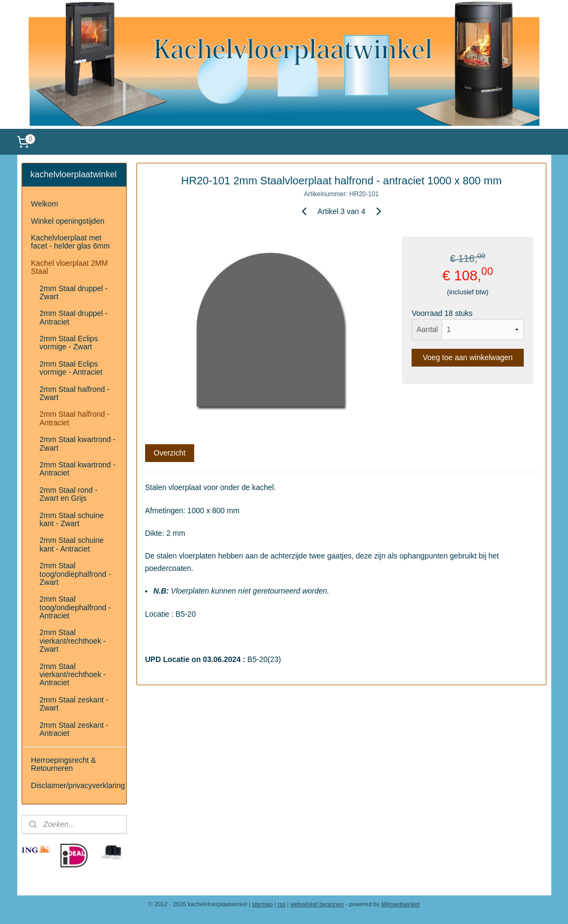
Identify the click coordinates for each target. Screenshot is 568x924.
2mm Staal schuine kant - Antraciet (71, 544)
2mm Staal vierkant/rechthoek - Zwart (73, 641)
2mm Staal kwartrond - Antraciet (77, 469)
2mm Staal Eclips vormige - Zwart (69, 343)
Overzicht (169, 453)
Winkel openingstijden (67, 221)
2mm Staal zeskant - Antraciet (74, 729)
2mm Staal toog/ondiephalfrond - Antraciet (75, 607)
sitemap (262, 904)
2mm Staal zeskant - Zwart (74, 704)
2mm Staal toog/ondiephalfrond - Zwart (75, 574)
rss (282, 904)
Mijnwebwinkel (401, 904)
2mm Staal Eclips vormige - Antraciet (71, 368)
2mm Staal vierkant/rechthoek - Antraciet (73, 675)
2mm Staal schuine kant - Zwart (71, 519)
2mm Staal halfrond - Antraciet (74, 418)
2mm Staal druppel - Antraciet (73, 317)
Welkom (44, 204)
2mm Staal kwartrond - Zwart (77, 443)
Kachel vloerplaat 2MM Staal (69, 267)
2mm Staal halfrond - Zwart (74, 393)
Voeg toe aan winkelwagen (467, 358)
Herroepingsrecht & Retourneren (63, 764)
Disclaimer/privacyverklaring (78, 785)
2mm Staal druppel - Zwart (73, 292)
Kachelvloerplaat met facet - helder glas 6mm (70, 242)
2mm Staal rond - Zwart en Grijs (68, 494)
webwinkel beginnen (317, 904)
